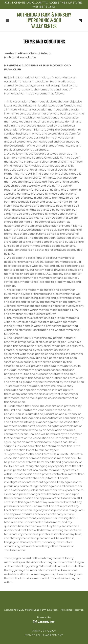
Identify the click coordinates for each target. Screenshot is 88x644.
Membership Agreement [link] (44, 635)
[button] (10, 20)
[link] (44, 20)
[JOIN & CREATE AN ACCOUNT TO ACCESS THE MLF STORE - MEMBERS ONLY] (44, 5)
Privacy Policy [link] (44, 631)
